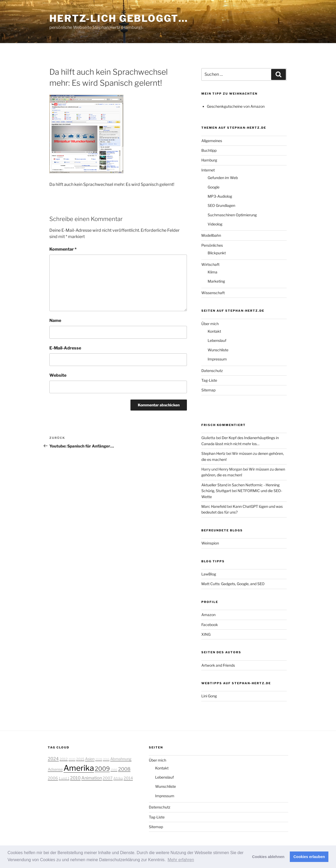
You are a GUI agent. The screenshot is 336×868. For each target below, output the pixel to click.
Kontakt (214, 331)
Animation (92, 778)
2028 (99, 759)
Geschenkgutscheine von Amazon (236, 106)
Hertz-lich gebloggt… (119, 18)
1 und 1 (64, 778)
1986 (114, 770)
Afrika (118, 778)
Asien (90, 759)
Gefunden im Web (223, 178)
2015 (80, 759)
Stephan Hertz (213, 453)
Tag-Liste (209, 380)
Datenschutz (212, 371)
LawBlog (209, 574)
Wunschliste (218, 350)
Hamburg (209, 160)
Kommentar (63, 249)
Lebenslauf (217, 340)
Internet (208, 170)
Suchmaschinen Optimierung (232, 215)
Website (58, 375)
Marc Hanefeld (214, 506)
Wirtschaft (210, 264)
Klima (212, 272)
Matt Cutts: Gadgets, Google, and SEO (233, 584)
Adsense (55, 769)
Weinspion (210, 543)
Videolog (215, 224)
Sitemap (208, 390)
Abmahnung (121, 759)
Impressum (217, 359)
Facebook (210, 625)
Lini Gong (209, 696)
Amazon (208, 615)
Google (214, 187)
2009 (102, 769)
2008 (124, 769)
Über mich (210, 324)
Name (55, 320)
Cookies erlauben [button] (309, 857)
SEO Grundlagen (221, 205)
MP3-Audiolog (220, 196)
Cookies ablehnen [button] (268, 857)
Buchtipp (209, 150)
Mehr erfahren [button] (181, 860)
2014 (128, 778)
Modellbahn (211, 235)
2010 (75, 778)
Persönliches (212, 245)
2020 (72, 759)
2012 (64, 759)
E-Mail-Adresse (65, 348)
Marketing (216, 281)
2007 (108, 778)
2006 (53, 778)
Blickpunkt (217, 253)
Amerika (79, 768)
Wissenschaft (213, 293)
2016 (106, 759)
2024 (53, 759)
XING (206, 634)
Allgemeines (212, 141)
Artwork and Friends (218, 665)
